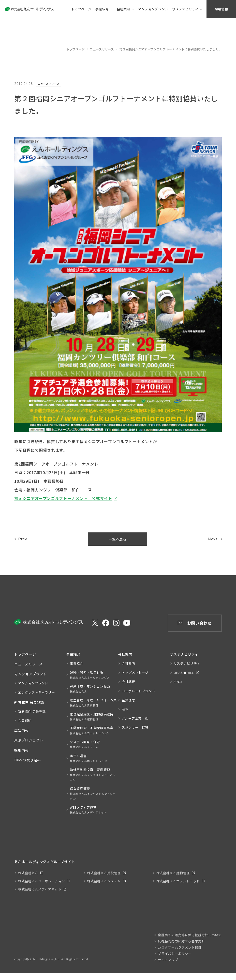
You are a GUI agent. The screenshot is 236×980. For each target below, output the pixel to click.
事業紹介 (102, 9)
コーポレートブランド (138, 691)
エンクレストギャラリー (36, 692)
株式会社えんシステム (104, 881)
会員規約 (25, 720)
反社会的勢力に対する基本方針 (181, 941)
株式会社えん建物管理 (173, 873)
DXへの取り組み (27, 760)
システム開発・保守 (85, 745)
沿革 (125, 709)
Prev (23, 539)
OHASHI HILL (184, 672)
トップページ (75, 49)
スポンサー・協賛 (135, 727)
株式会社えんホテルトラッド (178, 881)
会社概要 (128, 682)
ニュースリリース (102, 49)
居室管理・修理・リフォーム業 (93, 703)
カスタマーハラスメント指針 (180, 947)
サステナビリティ (185, 9)
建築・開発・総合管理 (90, 675)
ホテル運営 (88, 759)
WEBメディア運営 (88, 810)
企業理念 (128, 700)
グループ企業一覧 (135, 718)
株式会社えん (28, 873)
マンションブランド (33, 683)
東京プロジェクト (29, 740)
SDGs (178, 682)
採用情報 (22, 750)
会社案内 (124, 9)
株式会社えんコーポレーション (41, 881)
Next (213, 539)
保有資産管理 (94, 794)
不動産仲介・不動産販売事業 (92, 731)
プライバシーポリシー (175, 954)
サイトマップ (168, 960)
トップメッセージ (135, 672)
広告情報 (22, 730)
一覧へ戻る (117, 539)
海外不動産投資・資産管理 (94, 775)
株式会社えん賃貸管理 (104, 873)
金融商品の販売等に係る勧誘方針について (190, 935)
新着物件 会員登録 (32, 711)
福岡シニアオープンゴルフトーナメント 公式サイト (63, 498)
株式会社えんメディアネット (40, 889)
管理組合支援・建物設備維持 (92, 717)
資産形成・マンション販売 (90, 689)
